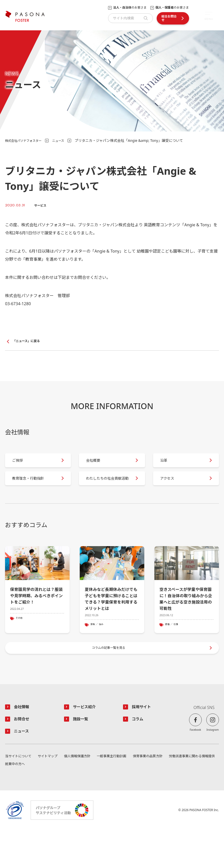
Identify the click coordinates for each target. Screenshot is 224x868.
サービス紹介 (87, 743)
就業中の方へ (208, 802)
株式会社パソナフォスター (26, 140)
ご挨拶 (21, 465)
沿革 (167, 465)
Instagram (213, 765)
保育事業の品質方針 (199, 794)
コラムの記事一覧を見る (109, 681)
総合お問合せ (169, 18)
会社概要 (97, 465)
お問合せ (23, 755)
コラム (139, 755)
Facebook (196, 765)
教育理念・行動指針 (33, 491)
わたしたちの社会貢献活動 (107, 491)
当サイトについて (19, 794)
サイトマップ (61, 794)
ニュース (65, 140)
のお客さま (130, 8)
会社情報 (23, 743)
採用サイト (143, 743)
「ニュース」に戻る (28, 341)
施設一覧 (82, 755)
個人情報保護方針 (103, 794)
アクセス (171, 491)
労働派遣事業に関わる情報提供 (30, 802)
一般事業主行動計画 (150, 794)
